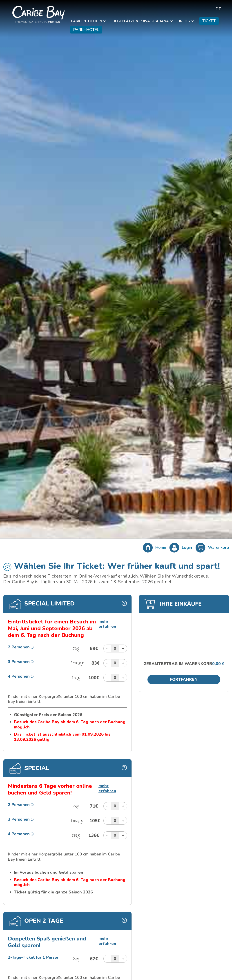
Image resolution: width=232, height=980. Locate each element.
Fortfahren (184, 679)
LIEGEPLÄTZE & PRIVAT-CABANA (143, 21)
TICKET (209, 21)
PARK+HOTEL (86, 30)
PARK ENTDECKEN (88, 21)
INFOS (186, 21)
